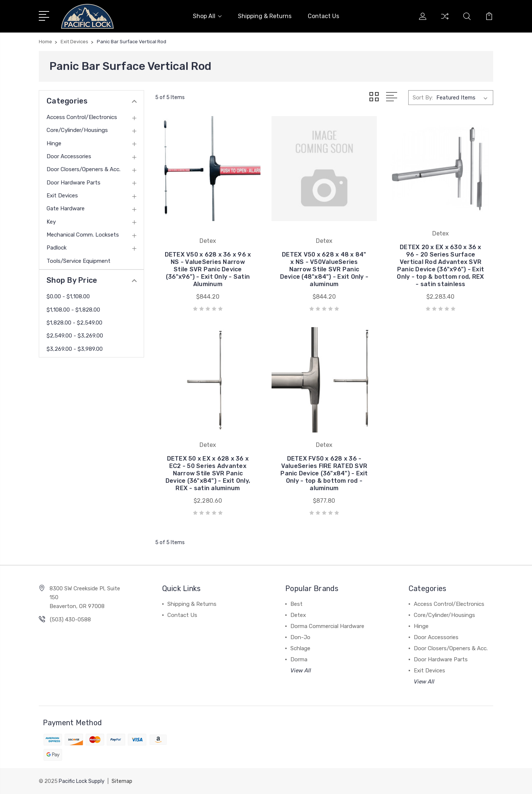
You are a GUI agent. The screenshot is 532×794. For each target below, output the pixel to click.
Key (51, 222)
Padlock (57, 248)
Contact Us (323, 16)
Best (296, 604)
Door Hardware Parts (74, 183)
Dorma (299, 659)
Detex (298, 615)
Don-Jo (300, 637)
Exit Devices (62, 196)
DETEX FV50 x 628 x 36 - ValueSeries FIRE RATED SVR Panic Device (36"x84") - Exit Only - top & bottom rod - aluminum (324, 473)
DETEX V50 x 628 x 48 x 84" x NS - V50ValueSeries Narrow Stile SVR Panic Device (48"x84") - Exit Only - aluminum (324, 269)
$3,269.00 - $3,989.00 (75, 349)
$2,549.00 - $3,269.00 (75, 336)
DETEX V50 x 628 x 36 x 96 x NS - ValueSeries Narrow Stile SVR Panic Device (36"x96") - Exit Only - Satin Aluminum (208, 269)
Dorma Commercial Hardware (327, 626)
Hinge (54, 143)
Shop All (207, 16)
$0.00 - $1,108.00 (68, 296)
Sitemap (122, 781)
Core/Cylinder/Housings (77, 130)
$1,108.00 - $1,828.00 (73, 310)
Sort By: (423, 98)
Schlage (300, 648)
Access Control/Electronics (82, 117)
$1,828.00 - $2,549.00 (74, 323)
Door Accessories (69, 156)
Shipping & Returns (265, 16)
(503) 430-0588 (70, 620)
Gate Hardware (66, 208)
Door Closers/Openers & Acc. (83, 169)
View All (301, 671)
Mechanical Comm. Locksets (83, 235)
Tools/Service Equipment (79, 261)
